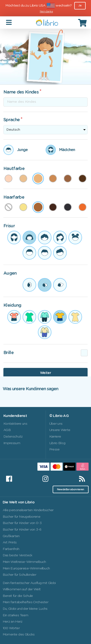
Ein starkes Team (15, 615)
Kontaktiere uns (15, 424)
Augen (10, 273)
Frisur (9, 226)
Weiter (45, 373)
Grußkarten (11, 536)
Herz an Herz (13, 622)
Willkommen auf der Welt (22, 589)
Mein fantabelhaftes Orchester (26, 602)
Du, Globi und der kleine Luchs (25, 609)
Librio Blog (57, 443)
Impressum (12, 443)
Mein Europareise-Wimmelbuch (26, 568)
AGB (7, 430)
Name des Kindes (21, 92)
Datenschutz (13, 437)
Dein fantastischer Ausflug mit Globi (29, 583)
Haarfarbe (14, 197)
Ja (80, 6)
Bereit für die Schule (18, 596)
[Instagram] (45, 479)
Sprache (12, 120)
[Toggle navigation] (9, 22)
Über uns (56, 424)
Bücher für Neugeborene (21, 517)
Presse (54, 449)
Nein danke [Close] (46, 12)
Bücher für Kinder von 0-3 (22, 523)
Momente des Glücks (19, 635)
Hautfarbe (14, 169)
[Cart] (83, 23)
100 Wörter (11, 628)
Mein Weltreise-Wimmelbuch (24, 562)
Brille (8, 353)
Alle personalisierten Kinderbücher (28, 510)
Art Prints (10, 542)
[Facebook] (9, 479)
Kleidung (12, 305)
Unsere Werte (60, 430)
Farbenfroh (11, 549)
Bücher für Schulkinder (19, 575)
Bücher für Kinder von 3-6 (22, 530)
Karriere (55, 437)
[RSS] (82, 479)
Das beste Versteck (18, 555)
